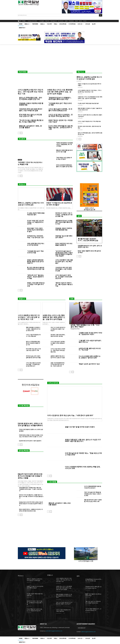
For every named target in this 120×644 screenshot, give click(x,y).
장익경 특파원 (24, 451)
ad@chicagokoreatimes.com (88, 632)
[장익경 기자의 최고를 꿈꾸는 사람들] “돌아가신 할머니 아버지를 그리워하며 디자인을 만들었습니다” (31, 496)
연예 (72, 299)
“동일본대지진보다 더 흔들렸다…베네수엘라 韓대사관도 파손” (60, 98)
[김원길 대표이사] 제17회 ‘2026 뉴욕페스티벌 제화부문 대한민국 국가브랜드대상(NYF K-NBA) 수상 (31, 504)
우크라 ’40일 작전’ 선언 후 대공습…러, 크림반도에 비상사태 (35, 222)
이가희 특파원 (24, 406)
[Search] (101, 15)
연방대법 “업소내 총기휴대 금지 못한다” (64, 237)
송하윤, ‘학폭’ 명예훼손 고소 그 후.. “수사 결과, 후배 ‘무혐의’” (85, 326)
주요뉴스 (22, 184)
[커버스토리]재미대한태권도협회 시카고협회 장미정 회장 (64, 166)
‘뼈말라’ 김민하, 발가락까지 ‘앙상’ (89, 364)
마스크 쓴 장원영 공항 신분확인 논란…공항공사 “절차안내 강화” (90, 357)
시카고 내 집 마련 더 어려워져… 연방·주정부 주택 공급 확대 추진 (61, 115)
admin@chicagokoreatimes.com (54, 631)
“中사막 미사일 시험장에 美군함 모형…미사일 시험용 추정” (31, 121)
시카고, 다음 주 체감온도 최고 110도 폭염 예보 (89, 121)
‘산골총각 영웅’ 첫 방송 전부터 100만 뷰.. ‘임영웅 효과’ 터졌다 (90, 334)
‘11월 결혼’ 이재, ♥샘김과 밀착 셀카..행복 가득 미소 (90, 341)
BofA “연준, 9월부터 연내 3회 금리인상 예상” (89, 252)
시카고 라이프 (53, 383)
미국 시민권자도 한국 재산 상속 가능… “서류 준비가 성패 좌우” (70, 415)
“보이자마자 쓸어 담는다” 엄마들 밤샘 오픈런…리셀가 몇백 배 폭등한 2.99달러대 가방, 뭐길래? (64, 253)
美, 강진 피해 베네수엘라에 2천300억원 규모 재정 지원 (36, 268)
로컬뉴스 (22, 299)
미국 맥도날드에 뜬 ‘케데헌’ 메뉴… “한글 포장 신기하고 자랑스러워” (83, 454)
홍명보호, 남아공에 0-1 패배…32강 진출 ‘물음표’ (30, 127)
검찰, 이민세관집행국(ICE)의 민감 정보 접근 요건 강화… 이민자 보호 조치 (58, 364)
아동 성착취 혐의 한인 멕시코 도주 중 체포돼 (36, 244)
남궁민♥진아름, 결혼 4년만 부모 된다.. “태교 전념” (90, 349)
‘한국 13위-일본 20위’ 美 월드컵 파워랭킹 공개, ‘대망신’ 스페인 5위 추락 (93, 494)
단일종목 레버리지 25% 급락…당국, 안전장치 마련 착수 (90, 246)
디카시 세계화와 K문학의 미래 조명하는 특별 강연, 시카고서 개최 (83, 468)
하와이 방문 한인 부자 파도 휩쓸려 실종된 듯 (64, 244)
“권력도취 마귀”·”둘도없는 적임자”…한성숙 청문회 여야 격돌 (35, 277)
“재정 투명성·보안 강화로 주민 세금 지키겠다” (64, 158)
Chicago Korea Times (75, 329)
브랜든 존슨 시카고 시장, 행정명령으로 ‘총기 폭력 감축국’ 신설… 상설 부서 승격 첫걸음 (60, 92)
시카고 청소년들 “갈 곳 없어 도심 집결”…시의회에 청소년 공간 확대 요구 (33, 364)
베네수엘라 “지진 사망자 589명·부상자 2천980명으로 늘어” (35, 230)
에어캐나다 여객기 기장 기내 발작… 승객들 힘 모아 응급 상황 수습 (64, 215)
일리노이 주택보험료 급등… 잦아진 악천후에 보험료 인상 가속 (31, 98)
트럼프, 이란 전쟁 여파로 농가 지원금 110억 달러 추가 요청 (36, 284)
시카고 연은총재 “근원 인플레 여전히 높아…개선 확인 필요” (64, 262)
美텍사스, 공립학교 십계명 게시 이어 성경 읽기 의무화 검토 (89, 78)
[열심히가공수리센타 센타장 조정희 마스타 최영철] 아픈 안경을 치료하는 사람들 (30, 476)
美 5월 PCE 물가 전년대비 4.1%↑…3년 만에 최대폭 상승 (88, 240)
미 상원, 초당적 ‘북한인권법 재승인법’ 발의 (88, 103)
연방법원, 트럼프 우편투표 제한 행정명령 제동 (31, 104)
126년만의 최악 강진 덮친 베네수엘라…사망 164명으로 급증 (31, 110)
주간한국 (22, 139)
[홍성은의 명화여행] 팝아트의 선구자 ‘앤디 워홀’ (64, 151)
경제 (79, 216)
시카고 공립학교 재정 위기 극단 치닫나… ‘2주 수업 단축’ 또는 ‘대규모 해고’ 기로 (30, 92)
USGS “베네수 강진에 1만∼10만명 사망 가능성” (61, 121)
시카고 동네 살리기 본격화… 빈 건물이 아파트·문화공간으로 (60, 110)
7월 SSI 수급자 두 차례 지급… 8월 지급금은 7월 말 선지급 (64, 284)
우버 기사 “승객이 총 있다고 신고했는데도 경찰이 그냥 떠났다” (58, 329)
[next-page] (21, 133)
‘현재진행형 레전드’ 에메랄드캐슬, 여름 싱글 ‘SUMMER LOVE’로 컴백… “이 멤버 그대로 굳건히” (31, 489)
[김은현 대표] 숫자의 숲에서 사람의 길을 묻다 (30, 441)
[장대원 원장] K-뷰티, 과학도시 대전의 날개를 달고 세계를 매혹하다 (30, 425)
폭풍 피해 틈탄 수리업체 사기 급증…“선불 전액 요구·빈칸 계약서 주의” (33, 329)
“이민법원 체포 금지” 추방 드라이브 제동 (60, 104)
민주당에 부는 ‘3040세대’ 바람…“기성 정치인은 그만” (36, 237)
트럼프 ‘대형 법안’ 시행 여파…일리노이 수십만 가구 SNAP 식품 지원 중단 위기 (83, 440)
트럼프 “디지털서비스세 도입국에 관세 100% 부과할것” (59, 204)
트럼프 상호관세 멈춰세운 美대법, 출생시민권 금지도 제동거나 (35, 262)
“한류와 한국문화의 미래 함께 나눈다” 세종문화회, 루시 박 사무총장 (64, 144)
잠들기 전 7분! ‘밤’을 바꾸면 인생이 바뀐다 (80, 427)
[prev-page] (19, 133)
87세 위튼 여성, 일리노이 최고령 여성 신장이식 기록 (30, 115)
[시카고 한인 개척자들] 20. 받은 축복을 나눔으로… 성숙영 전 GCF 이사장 (61, 128)
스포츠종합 (52, 482)
